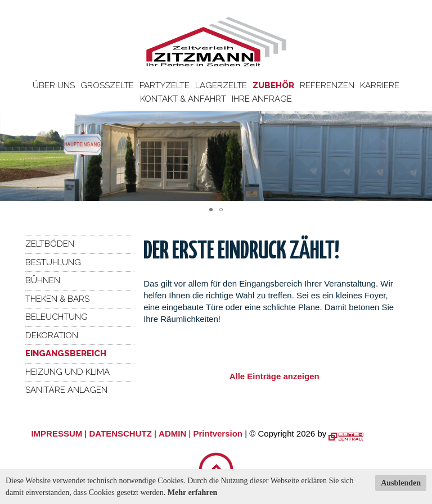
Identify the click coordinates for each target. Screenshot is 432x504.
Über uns (54, 85)
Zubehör (273, 85)
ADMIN (172, 433)
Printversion (218, 433)
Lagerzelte (221, 85)
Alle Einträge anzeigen (274, 376)
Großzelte (107, 85)
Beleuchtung (57, 317)
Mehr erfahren (193, 492)
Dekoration (52, 335)
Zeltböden (50, 244)
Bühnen (43, 280)
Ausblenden (401, 483)
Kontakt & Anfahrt (183, 99)
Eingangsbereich (66, 353)
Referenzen (327, 85)
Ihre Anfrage (262, 99)
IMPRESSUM (57, 433)
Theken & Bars (57, 299)
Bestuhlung (53, 262)
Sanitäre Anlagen (66, 390)
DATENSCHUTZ (120, 433)
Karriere (380, 85)
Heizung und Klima (67, 372)
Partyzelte (165, 85)
